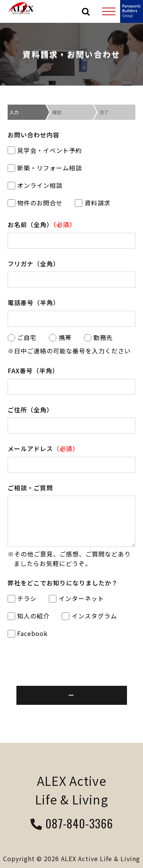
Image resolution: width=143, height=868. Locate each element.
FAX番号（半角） (33, 370)
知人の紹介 (29, 616)
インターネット (76, 598)
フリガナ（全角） (34, 264)
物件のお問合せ (35, 203)
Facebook (28, 633)
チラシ (22, 598)
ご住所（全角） (30, 410)
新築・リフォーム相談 (45, 168)
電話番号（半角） (34, 302)
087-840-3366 (72, 824)
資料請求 (92, 203)
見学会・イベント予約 (45, 150)
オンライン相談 (35, 185)
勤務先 (98, 337)
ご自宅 (22, 337)
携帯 (60, 337)
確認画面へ (72, 695)
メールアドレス (43, 448)
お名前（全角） (42, 224)
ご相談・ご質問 (30, 488)
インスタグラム (89, 616)
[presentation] (72, 661)
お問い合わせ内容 (34, 135)
